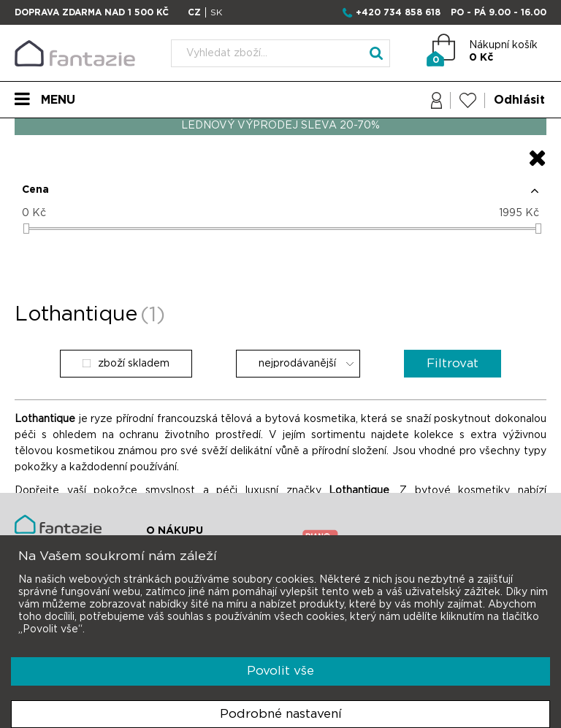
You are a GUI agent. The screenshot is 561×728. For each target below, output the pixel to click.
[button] (280, 196)
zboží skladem (126, 364)
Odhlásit (519, 100)
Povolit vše (280, 671)
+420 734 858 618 (398, 12)
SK (216, 12)
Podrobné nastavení (281, 714)
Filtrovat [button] (453, 363)
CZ (194, 12)
